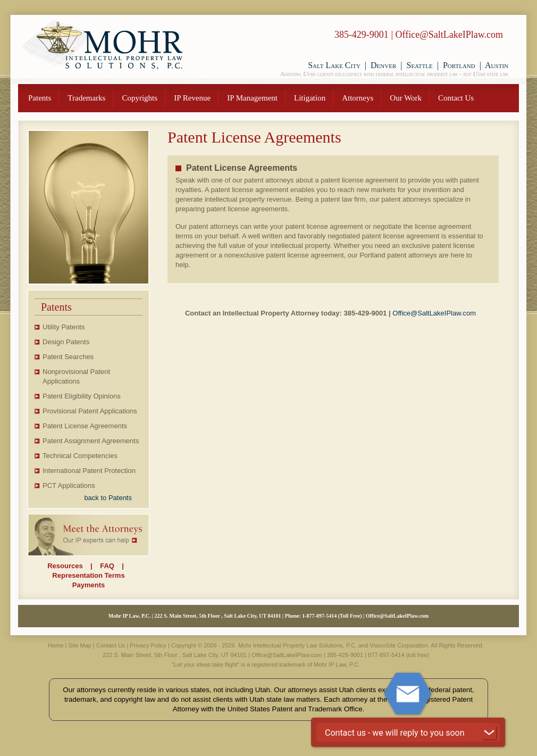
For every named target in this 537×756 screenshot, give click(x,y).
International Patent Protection (89, 471)
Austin (497, 65)
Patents (40, 98)
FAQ (107, 566)
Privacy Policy (148, 645)
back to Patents (108, 498)
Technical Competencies (80, 456)
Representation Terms (88, 575)
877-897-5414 (322, 616)
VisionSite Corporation (398, 645)
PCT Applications (69, 485)
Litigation (310, 98)
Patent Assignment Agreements (91, 441)
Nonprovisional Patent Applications (76, 376)
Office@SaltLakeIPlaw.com (449, 35)
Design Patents (66, 342)
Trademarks (86, 98)
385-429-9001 (362, 35)
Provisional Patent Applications (90, 411)
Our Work (406, 98)
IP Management (252, 98)
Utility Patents (64, 327)
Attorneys (358, 98)
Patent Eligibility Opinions (82, 396)
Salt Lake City (334, 65)
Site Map (80, 645)
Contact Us (456, 98)
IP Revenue (192, 98)
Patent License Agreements (85, 426)
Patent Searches (68, 357)
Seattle (419, 65)
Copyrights (140, 98)
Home (56, 645)
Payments (89, 585)
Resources (65, 566)
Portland (459, 65)
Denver (383, 65)
